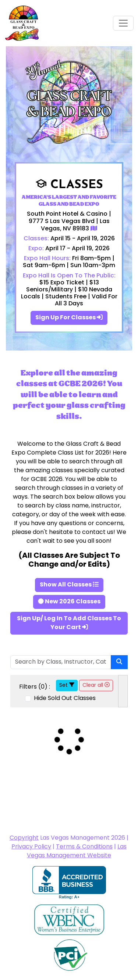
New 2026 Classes (69, 602)
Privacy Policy (31, 847)
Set (67, 685)
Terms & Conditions (84, 847)
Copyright (24, 838)
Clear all (96, 685)
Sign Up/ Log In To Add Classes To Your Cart (69, 623)
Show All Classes (69, 585)
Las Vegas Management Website (77, 851)
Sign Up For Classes (69, 318)
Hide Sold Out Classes (64, 699)
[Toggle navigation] (123, 23)
